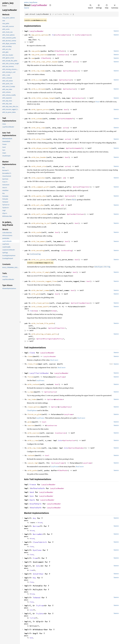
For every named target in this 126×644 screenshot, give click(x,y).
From (35, 558)
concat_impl (33, 463)
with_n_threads (38, 89)
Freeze (33, 485)
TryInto (40, 614)
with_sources (33, 433)
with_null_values (39, 214)
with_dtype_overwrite (41, 148)
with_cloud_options (40, 303)
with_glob (36, 294)
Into (60, 440)
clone (30, 356)
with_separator (38, 178)
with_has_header (39, 157)
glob (30, 422)
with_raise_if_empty (41, 272)
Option (66, 71)
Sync (32, 496)
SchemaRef (68, 119)
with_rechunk (33, 384)
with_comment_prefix (41, 187)
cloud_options (34, 407)
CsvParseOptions (63, 35)
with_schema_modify (40, 307)
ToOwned (37, 598)
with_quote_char (39, 196)
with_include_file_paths (43, 323)
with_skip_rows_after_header (45, 62)
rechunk (31, 455)
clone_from (32, 364)
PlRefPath (60, 51)
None (97, 102)
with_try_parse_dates (41, 260)
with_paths (32, 470)
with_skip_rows (38, 128)
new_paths (36, 51)
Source (27, 8)
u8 (64, 178)
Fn (53, 35)
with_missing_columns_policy (45, 334)
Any (34, 518)
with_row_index (38, 71)
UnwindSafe (36, 508)
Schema (35, 311)
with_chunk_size (39, 166)
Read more (54, 360)
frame (35, 2)
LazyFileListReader (39, 373)
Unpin (32, 500)
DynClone (37, 550)
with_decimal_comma (40, 290)
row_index (32, 399)
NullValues (79, 214)
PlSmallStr (85, 187)
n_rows (31, 392)
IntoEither (38, 574)
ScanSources (63, 55)
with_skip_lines (39, 139)
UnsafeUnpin (35, 504)
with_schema (37, 119)
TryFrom (40, 606)
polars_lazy (28, 2)
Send (32, 492)
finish (31, 377)
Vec (53, 463)
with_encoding (38, 250)
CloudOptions (84, 303)
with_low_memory (39, 241)
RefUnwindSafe (38, 488)
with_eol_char (38, 205)
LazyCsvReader (37, 31)
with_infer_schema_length (43, 98)
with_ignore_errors (40, 109)
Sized (40, 523)
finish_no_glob (34, 414)
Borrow (36, 526)
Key (34, 578)
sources (31, 425)
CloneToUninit (40, 542)
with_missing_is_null (41, 223)
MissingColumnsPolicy (53, 339)
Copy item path (50, 5)
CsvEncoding (66, 250)
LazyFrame (61, 377)
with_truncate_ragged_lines (44, 281)
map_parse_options (40, 35)
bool (66, 109)
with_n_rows (37, 80)
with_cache (36, 232)
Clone (32, 353)
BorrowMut (38, 534)
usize (75, 62)
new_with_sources (39, 55)
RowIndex (74, 71)
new (33, 58)
